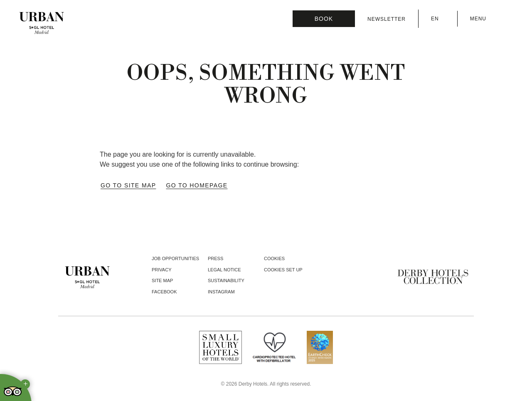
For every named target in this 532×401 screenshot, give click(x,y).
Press (216, 258)
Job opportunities (175, 258)
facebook (164, 292)
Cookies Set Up (283, 270)
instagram (221, 292)
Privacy (161, 270)
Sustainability (226, 280)
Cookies (274, 258)
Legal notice (224, 270)
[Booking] (324, 19)
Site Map (162, 280)
